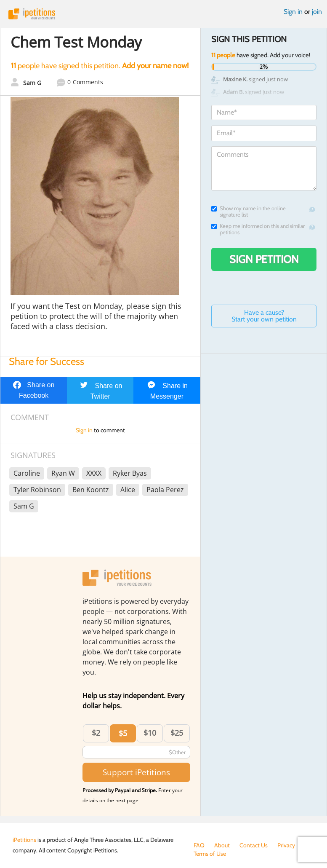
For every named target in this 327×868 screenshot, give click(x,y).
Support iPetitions (136, 772)
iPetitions (163, 14)
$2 (96, 733)
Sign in (293, 12)
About (222, 845)
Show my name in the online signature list (249, 212)
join (317, 12)
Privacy (286, 845)
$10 (150, 733)
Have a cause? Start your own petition (264, 316)
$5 (123, 733)
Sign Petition (264, 259)
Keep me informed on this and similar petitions (258, 229)
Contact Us (254, 845)
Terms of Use (210, 854)
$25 (177, 733)
